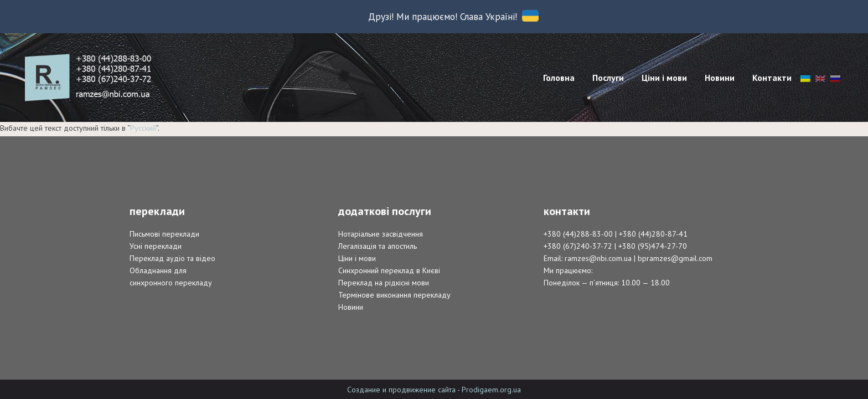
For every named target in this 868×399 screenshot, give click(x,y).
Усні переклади (156, 246)
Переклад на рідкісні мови (384, 283)
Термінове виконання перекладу (394, 295)
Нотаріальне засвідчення (381, 234)
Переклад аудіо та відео (172, 258)
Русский (143, 128)
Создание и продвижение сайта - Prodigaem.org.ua (434, 390)
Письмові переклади (164, 234)
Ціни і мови (357, 258)
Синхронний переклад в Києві (389, 270)
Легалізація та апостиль (378, 246)
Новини (351, 307)
